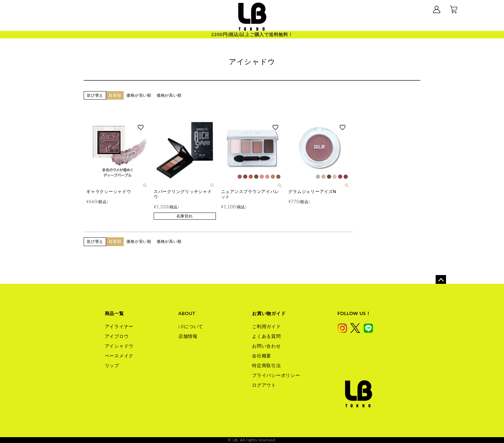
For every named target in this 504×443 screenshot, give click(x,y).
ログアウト (264, 385)
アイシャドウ (119, 346)
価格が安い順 (139, 95)
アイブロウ (117, 336)
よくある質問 (266, 336)
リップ (112, 365)
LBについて (191, 326)
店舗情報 (188, 336)
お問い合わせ (266, 346)
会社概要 (262, 356)
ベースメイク (119, 356)
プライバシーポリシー (276, 375)
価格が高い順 (169, 95)
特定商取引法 (266, 365)
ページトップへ (441, 280)
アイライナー (119, 326)
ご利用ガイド (266, 326)
